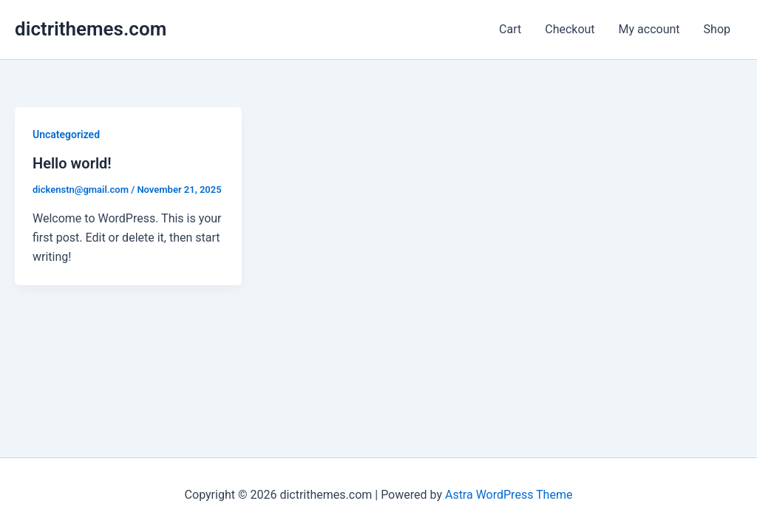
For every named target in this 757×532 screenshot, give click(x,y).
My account (649, 29)
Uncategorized (66, 134)
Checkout (570, 29)
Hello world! (72, 163)
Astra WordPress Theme (509, 495)
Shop (717, 29)
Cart (510, 29)
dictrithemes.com (91, 29)
